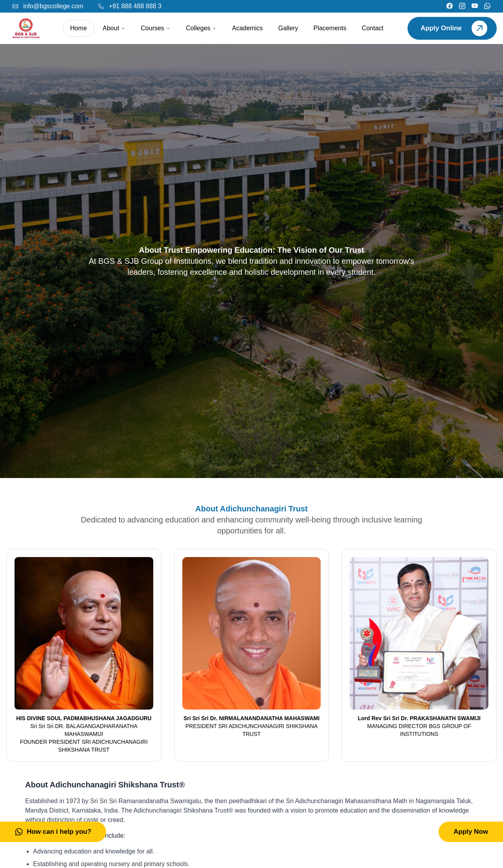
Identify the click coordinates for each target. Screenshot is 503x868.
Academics (248, 28)
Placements (330, 28)
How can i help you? (53, 832)
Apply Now (471, 832)
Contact (373, 28)
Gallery (288, 28)
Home (78, 28)
